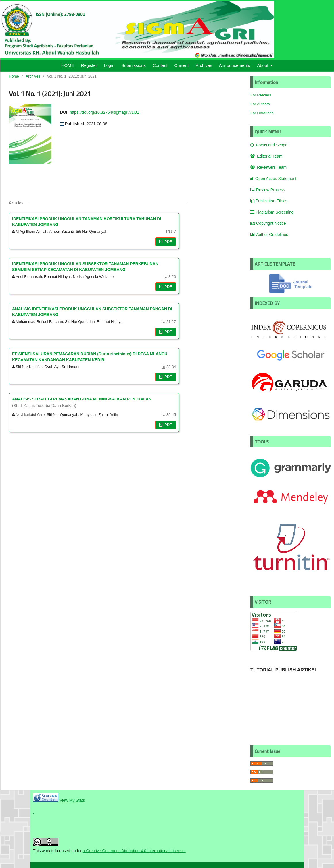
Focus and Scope (269, 145)
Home (14, 76)
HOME (68, 65)
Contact (160, 65)
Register (89, 65)
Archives (204, 65)
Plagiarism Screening (272, 212)
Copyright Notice (268, 223)
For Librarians (262, 113)
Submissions (134, 65)
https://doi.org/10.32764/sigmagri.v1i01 (104, 112)
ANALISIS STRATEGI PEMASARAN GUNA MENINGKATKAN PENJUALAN (94, 403)
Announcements (235, 65)
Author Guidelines (269, 235)
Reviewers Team (268, 167)
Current (182, 65)
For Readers (261, 95)
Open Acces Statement (273, 179)
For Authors (260, 104)
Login (109, 65)
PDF (168, 242)
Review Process (268, 190)
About (263, 65)
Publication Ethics (269, 201)
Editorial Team (266, 156)
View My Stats (72, 800)
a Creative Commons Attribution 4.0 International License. (134, 851)
